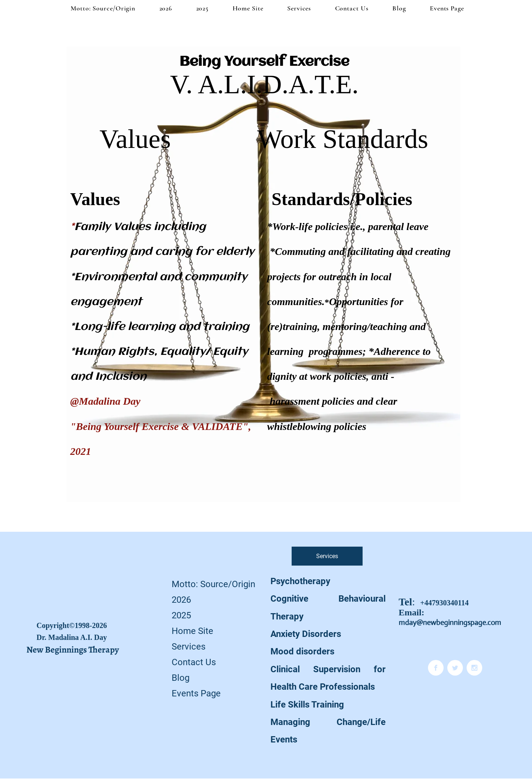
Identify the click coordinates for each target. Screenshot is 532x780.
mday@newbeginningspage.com (450, 623)
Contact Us (194, 662)
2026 (181, 600)
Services (189, 647)
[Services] (327, 556)
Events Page (196, 693)
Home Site (192, 631)
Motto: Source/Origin (213, 584)
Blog (181, 678)
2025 (181, 615)
